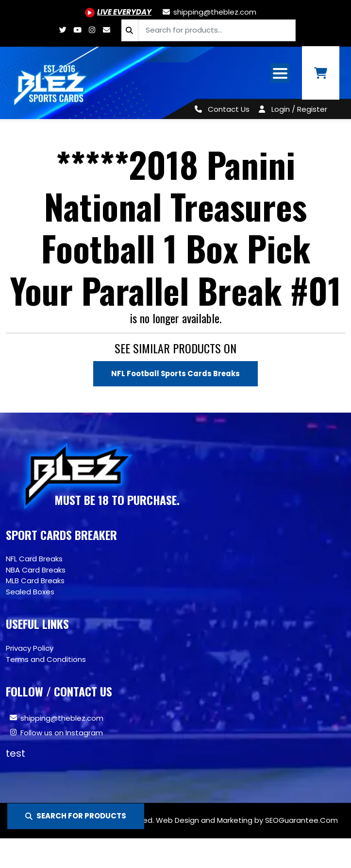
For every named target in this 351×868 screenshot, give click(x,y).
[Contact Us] (220, 109)
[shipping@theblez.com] (209, 12)
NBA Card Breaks (36, 570)
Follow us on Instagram (62, 733)
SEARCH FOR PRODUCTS (76, 816)
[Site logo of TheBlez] (51, 83)
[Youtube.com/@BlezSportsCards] (118, 12)
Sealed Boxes (30, 592)
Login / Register (299, 109)
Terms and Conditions (46, 659)
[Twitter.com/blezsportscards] (63, 30)
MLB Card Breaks (35, 581)
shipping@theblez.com (62, 718)
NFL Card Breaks (34, 559)
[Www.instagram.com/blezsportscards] (92, 30)
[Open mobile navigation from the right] (280, 73)
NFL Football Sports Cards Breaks (175, 373)
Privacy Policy (30, 648)
